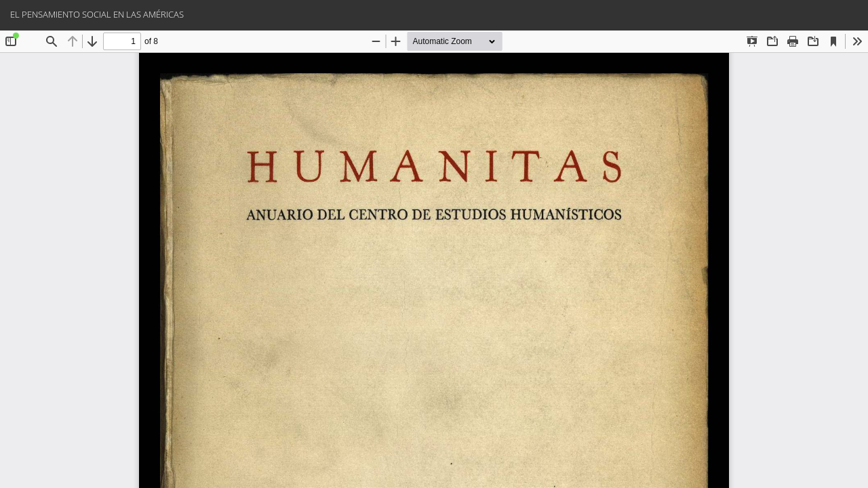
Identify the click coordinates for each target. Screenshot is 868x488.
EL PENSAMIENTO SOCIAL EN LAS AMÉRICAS (97, 14)
